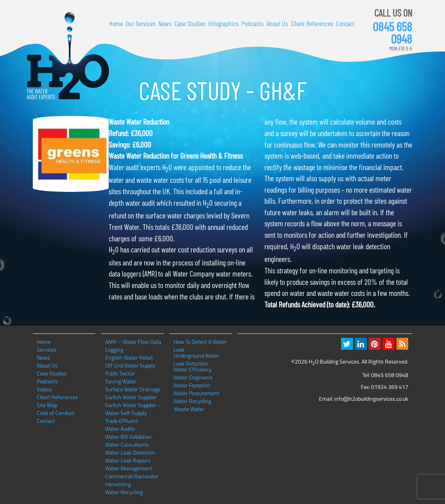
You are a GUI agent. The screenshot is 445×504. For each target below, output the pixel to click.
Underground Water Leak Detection (196, 356)
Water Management (129, 468)
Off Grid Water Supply (130, 365)
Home (116, 23)
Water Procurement (196, 393)
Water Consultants (127, 444)
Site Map (47, 405)
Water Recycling (124, 492)
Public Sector (120, 373)
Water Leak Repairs (128, 460)
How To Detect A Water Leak (200, 342)
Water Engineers (193, 377)
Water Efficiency (193, 369)
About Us (277, 23)
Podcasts (253, 23)
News (165, 23)
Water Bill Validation (128, 437)
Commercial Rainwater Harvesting (132, 480)
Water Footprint (192, 385)
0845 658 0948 (392, 32)
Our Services (141, 23)
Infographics (223, 23)
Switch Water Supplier (131, 397)
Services (47, 350)
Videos (44, 389)
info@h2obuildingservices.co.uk (371, 399)
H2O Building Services (68, 56)
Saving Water (121, 381)
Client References (312, 23)
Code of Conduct (56, 413)
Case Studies (190, 23)
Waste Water (189, 409)
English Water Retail (129, 357)
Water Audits (120, 429)
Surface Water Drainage (133, 389)
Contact (345, 23)
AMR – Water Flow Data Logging (133, 346)
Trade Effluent (122, 421)
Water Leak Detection (130, 452)
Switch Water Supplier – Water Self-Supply (133, 409)
